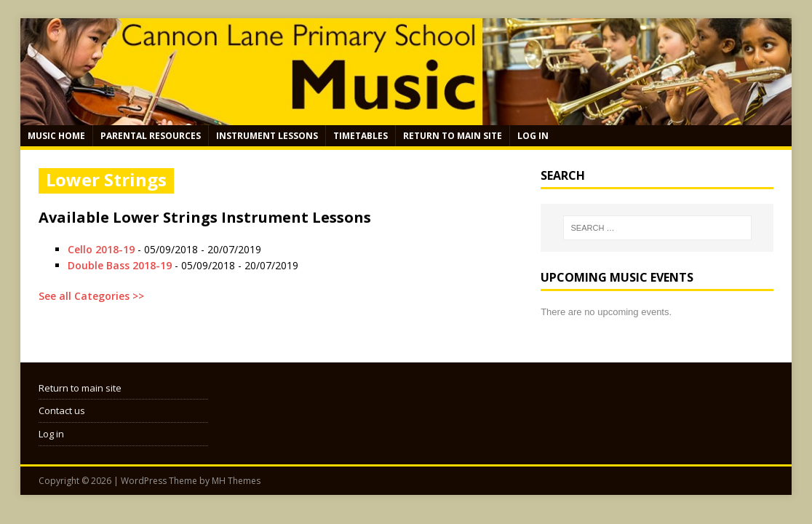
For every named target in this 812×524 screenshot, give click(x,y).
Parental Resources (151, 136)
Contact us (62, 410)
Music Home (56, 136)
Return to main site (453, 136)
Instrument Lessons (267, 136)
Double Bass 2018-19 (120, 265)
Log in (533, 136)
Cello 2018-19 (101, 249)
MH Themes (236, 481)
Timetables (361, 136)
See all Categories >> (91, 296)
